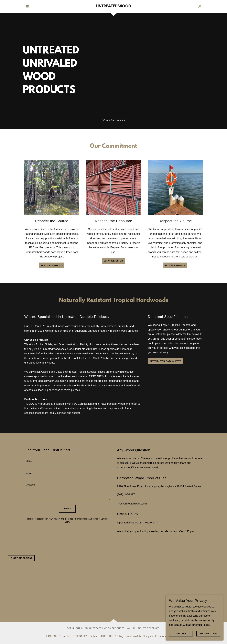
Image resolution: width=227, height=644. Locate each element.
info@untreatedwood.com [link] (132, 504)
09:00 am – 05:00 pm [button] (144, 523)
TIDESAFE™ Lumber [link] (58, 636)
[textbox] (67, 461)
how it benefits (175, 265)
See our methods (52, 265)
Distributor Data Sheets (165, 361)
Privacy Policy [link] (81, 519)
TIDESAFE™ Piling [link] (112, 636)
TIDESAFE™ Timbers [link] (86, 636)
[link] (113, 7)
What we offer (113, 261)
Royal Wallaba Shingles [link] (139, 636)
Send (67, 509)
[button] (27, 6)
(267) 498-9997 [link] (113, 120)
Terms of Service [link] (100, 519)
